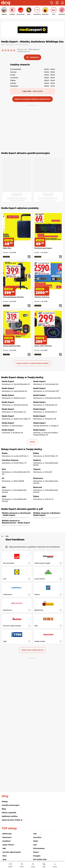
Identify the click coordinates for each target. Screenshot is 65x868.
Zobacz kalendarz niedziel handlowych (32, 99)
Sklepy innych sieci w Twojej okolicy (22, 449)
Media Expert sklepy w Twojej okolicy (22, 377)
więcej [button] (32, 442)
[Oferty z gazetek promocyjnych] (22, 865)
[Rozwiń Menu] (55, 865)
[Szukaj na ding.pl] (33, 865)
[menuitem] (10, 865)
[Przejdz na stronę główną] (6, 3)
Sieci (7, 536)
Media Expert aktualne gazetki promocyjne (25, 153)
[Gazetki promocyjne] (10, 865)
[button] (52, 3)
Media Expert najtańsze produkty (20, 208)
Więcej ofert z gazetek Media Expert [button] (32, 363)
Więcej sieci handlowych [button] (32, 650)
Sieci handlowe (15, 540)
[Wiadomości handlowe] (44, 865)
